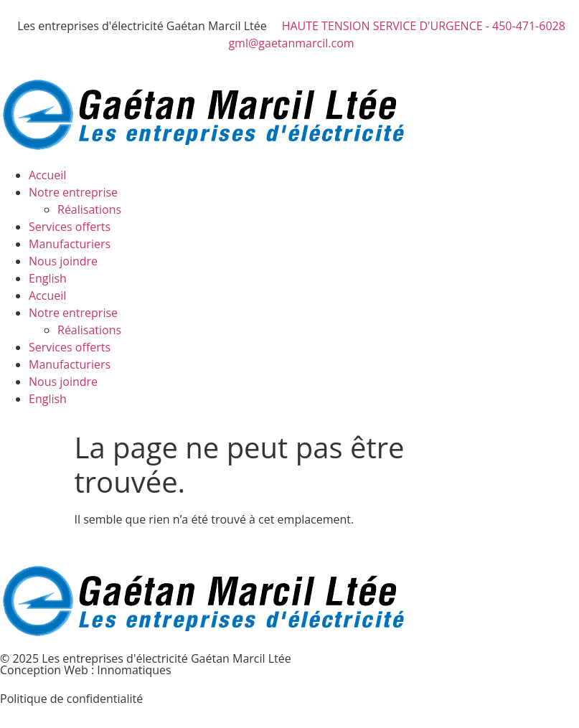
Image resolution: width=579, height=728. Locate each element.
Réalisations (89, 209)
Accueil (47, 175)
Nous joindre (63, 261)
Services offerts (70, 227)
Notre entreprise (73, 192)
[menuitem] (304, 278)
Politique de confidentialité (71, 699)
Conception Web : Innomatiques (86, 670)
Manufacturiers (70, 244)
